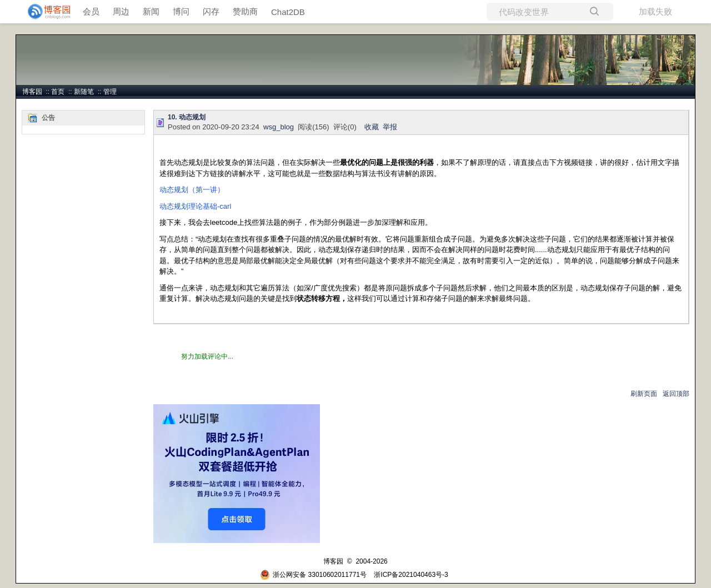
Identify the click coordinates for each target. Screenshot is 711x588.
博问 (181, 11)
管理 (110, 92)
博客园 (32, 92)
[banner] (44, 12)
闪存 (211, 11)
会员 (91, 11)
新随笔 (84, 92)
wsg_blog (279, 127)
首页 (58, 92)
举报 (390, 127)
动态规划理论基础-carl (195, 206)
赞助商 (245, 11)
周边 (121, 11)
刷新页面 (644, 394)
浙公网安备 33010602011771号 (313, 575)
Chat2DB (288, 12)
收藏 (372, 127)
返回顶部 (676, 394)
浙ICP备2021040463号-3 (411, 575)
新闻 (151, 11)
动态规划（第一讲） (192, 190)
